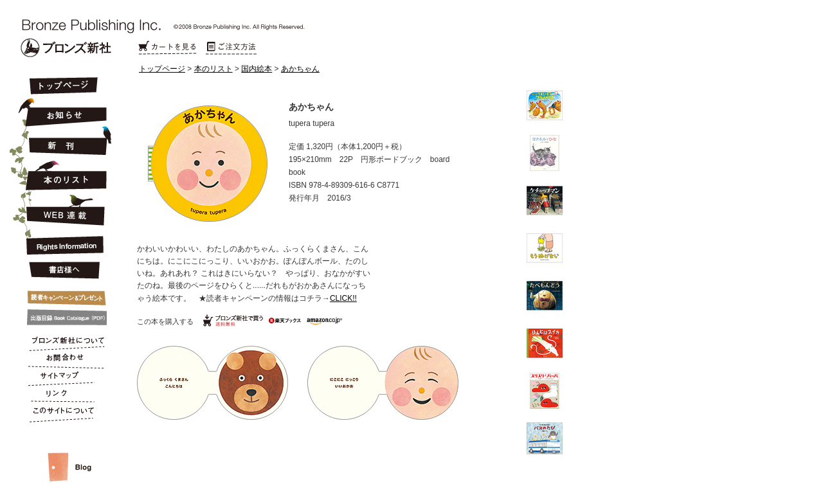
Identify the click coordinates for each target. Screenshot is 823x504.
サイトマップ (62, 378)
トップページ (162, 69)
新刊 (62, 141)
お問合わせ (62, 360)
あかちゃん (300, 69)
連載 (62, 210)
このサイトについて (62, 414)
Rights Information (62, 243)
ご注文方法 (231, 48)
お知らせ (62, 111)
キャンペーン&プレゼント (62, 295)
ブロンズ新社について (62, 342)
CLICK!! (343, 298)
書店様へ (62, 271)
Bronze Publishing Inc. (66, 48)
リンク (62, 396)
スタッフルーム (62, 454)
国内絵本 (257, 69)
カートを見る (167, 48)
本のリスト (213, 69)
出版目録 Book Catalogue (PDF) (62, 318)
